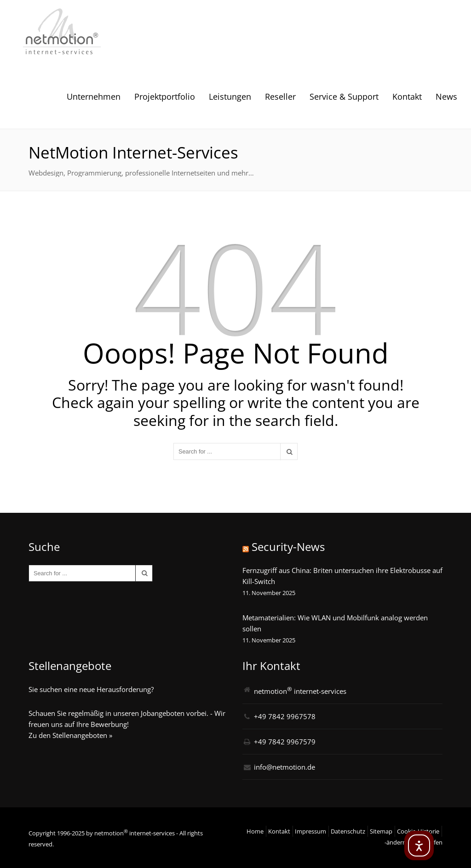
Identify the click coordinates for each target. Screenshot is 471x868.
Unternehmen (94, 96)
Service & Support (344, 96)
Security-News (288, 547)
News (446, 96)
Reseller (280, 96)
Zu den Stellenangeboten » (70, 735)
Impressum (310, 831)
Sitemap (381, 831)
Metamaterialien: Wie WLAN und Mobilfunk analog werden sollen (335, 623)
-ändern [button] (395, 842)
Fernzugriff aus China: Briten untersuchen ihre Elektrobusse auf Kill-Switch (342, 576)
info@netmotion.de (284, 767)
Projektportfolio (165, 96)
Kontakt (407, 96)
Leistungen (230, 96)
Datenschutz (348, 831)
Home (255, 831)
